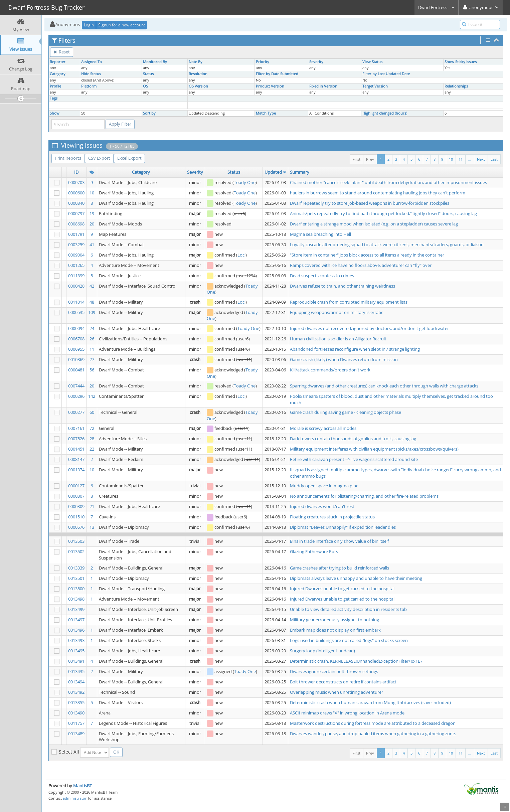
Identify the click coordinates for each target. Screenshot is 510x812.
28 (92, 439)
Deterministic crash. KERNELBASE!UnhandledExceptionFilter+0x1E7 (356, 661)
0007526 (76, 439)
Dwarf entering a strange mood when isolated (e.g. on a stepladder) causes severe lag (374, 224)
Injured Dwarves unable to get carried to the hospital (342, 589)
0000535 (76, 312)
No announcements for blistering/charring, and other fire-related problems (364, 496)
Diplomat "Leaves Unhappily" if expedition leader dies (343, 527)
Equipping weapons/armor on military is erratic (336, 312)
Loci (241, 255)
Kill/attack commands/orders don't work (330, 370)
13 (92, 527)
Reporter (58, 62)
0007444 (76, 386)
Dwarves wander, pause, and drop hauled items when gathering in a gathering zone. (373, 734)
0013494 (76, 682)
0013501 (76, 578)
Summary (300, 172)
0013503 (76, 541)
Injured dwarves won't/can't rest (322, 506)
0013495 (76, 651)
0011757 (76, 723)
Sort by (149, 113)
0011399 (76, 276)
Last (494, 159)
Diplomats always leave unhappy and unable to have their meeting (356, 578)
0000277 (76, 412)
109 (92, 312)
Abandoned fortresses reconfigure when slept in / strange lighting (355, 349)
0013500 (76, 589)
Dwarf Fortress (437, 7)
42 (92, 286)
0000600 (76, 193)
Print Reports (68, 158)
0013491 (76, 661)
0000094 (76, 328)
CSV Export (99, 158)
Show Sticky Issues (461, 62)
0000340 (76, 203)
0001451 (76, 449)
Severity (316, 62)
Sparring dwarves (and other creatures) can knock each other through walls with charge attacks (384, 386)
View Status (372, 62)
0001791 (76, 234)
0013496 (76, 630)
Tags (54, 98)
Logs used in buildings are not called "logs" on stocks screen (349, 640)
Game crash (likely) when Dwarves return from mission (344, 359)
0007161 (76, 428)
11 (461, 159)
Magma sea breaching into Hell (320, 234)
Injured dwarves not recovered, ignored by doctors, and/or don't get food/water (369, 328)
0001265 (76, 265)
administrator (75, 798)
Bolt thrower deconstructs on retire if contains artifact (343, 682)
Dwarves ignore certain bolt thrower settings (334, 671)
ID (76, 172)
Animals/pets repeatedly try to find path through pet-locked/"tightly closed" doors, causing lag (383, 213)
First (357, 159)
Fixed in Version (323, 86)
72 (92, 428)
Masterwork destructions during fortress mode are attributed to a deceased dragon (373, 723)
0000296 (76, 396)
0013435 (76, 671)
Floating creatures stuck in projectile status (332, 517)
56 (92, 370)
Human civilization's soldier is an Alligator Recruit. (339, 339)
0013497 (76, 620)
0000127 (76, 486)
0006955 (76, 349)
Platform (89, 86)
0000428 (76, 286)
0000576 (76, 527)
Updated (273, 172)
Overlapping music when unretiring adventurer (336, 692)
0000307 (76, 496)
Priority (263, 62)
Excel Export (129, 158)
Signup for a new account (122, 25)
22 (92, 449)
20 (92, 224)
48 (92, 302)
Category (58, 74)
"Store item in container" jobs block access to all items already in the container (367, 255)
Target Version (375, 86)
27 (92, 359)
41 (92, 245)
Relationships (456, 86)
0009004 (76, 255)
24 (92, 328)
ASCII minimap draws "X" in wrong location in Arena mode (347, 713)
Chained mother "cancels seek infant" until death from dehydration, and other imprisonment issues (388, 182)
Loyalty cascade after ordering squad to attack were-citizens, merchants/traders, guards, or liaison (387, 245)
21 (92, 506)
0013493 (76, 640)
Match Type (266, 113)
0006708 (76, 339)
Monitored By (155, 62)
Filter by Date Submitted (277, 74)
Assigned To (92, 62)
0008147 (76, 459)
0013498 (76, 599)
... (470, 159)
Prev (370, 159)
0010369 (76, 359)
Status (148, 74)
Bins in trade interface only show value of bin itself (339, 541)
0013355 (76, 702)
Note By (196, 62)
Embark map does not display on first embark (335, 630)
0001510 (76, 517)
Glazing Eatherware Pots (314, 551)
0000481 (76, 370)
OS (145, 86)
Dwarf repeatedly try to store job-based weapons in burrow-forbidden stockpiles (370, 203)
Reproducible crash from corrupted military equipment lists (349, 302)
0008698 (76, 224)
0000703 (76, 182)
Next (481, 159)
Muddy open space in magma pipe (324, 486)
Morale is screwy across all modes (323, 428)
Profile (55, 86)
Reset (62, 52)
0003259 (76, 245)
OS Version (198, 86)
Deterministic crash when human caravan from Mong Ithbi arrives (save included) (370, 702)
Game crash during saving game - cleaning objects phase (346, 412)
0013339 (76, 568)
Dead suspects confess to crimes (322, 276)
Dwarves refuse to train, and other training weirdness (343, 286)
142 (92, 396)
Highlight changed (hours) (385, 113)
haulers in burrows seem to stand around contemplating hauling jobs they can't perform (378, 193)
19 (92, 213)
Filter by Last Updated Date (386, 74)
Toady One (245, 182)
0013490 (76, 713)
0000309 (76, 506)
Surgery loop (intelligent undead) (322, 651)
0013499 (76, 609)
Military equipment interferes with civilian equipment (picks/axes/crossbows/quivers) (374, 449)
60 (92, 412)
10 (451, 159)
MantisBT (82, 786)
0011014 (76, 302)
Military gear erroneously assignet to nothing (334, 620)
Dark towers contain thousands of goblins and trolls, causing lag (353, 439)
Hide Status (91, 74)
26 (92, 339)
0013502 (76, 551)
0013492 (76, 692)
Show (55, 113)
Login (89, 25)
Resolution (198, 74)
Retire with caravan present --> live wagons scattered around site (354, 459)
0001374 (76, 470)
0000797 (76, 213)
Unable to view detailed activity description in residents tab (348, 609)
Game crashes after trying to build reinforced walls (339, 568)
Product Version (270, 86)
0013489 (76, 734)
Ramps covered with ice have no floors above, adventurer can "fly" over (361, 265)
